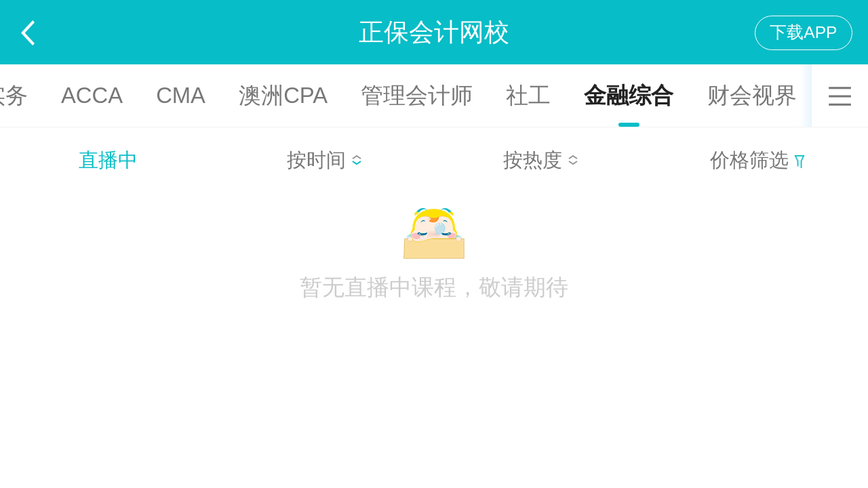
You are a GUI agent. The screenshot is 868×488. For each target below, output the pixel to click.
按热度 (541, 160)
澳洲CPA (283, 95)
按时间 (324, 160)
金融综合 (629, 95)
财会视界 (752, 95)
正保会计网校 (434, 32)
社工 (528, 95)
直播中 (108, 160)
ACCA (92, 95)
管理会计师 (417, 95)
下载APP (803, 32)
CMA (181, 95)
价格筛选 (757, 160)
